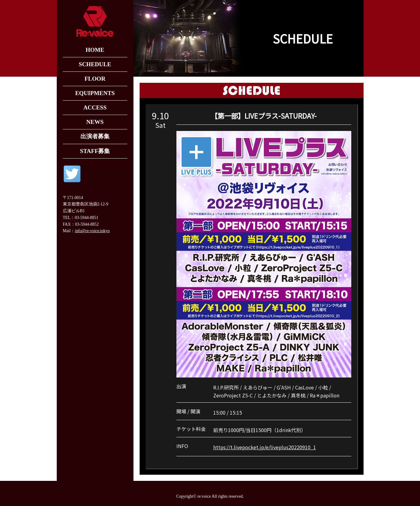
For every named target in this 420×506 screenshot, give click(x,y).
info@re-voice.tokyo (92, 231)
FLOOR (95, 79)
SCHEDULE (95, 64)
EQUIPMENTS (95, 93)
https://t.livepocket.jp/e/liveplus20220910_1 (265, 447)
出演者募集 (95, 136)
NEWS (95, 122)
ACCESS (95, 107)
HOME (95, 50)
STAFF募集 (95, 151)
